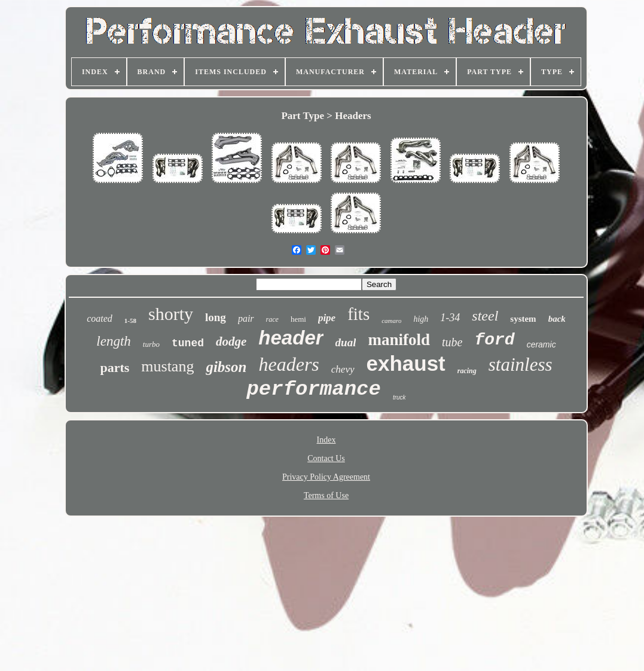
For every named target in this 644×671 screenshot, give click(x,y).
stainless (521, 365)
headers (289, 364)
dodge (231, 341)
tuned (188, 343)
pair (246, 318)
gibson (226, 367)
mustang (167, 366)
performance (313, 389)
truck (399, 397)
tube (452, 342)
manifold (399, 340)
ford (494, 340)
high (421, 319)
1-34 (450, 318)
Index (326, 440)
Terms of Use (326, 495)
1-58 (130, 321)
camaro (391, 321)
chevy (343, 369)
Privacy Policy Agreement (326, 477)
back (557, 319)
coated (100, 318)
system (523, 319)
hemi (298, 319)
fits (358, 314)
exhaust (406, 363)
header (291, 338)
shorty (171, 314)
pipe (327, 318)
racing (467, 371)
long (216, 317)
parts (115, 367)
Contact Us (326, 458)
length (114, 341)
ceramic (541, 344)
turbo (151, 344)
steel (485, 316)
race (272, 319)
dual (346, 342)
